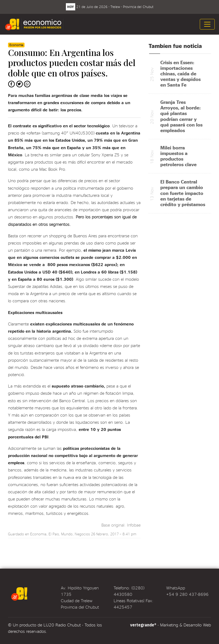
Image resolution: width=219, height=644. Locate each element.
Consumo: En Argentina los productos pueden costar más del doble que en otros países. (72, 63)
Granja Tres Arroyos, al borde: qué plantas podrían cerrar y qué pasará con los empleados (181, 116)
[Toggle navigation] (207, 24)
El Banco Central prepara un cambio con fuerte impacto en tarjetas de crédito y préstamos (183, 193)
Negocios (82, 534)
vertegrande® (143, 625)
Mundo (67, 534)
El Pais (54, 534)
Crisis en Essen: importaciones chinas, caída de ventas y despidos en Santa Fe (180, 73)
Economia (38, 534)
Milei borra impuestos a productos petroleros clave (178, 156)
